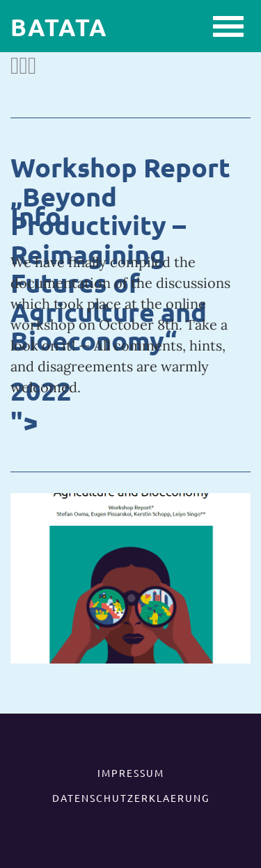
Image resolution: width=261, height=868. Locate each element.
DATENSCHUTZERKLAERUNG (131, 798)
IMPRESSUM (131, 773)
